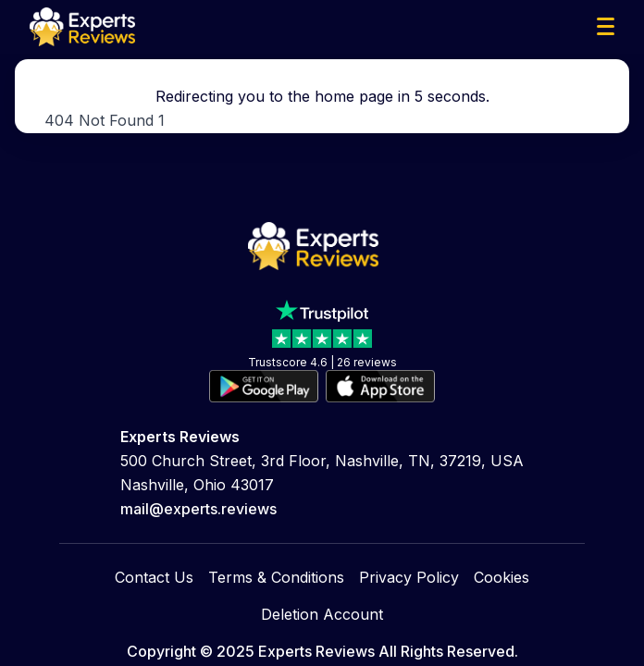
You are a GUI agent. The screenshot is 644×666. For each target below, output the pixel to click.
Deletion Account (322, 614)
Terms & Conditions (276, 577)
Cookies (502, 577)
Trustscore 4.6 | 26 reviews (322, 362)
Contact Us (154, 577)
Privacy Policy (409, 577)
